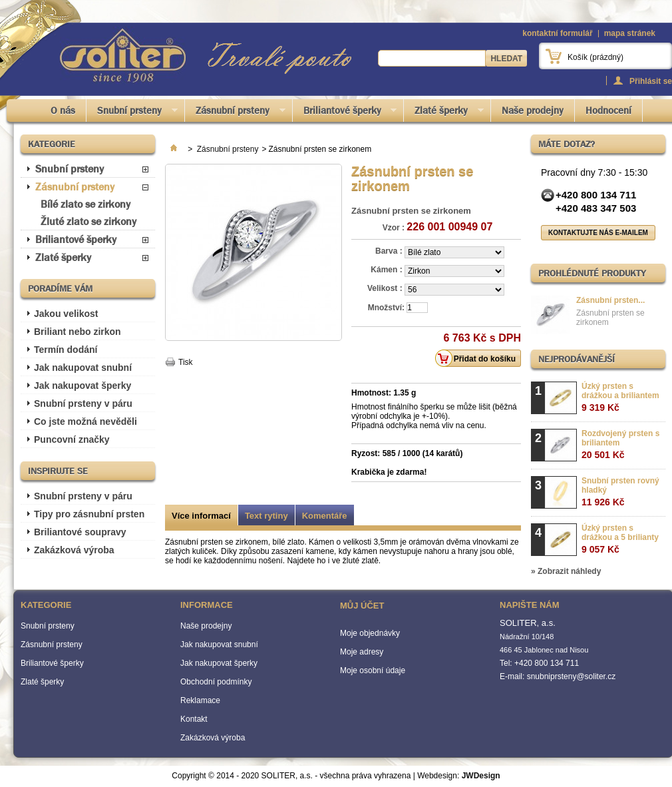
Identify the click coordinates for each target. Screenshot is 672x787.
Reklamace (200, 700)
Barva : (390, 251)
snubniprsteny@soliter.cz (572, 676)
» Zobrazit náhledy (566, 571)
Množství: (386, 308)
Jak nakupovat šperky (83, 386)
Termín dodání (66, 350)
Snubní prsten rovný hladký (620, 492)
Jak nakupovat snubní (83, 368)
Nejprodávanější (577, 359)
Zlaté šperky (444, 113)
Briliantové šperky (345, 113)
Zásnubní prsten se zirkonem (610, 318)
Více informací (201, 516)
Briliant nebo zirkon (78, 332)
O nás (63, 111)
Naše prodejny (533, 111)
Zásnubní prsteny (235, 113)
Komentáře (325, 516)
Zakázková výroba (74, 550)
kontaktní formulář (557, 33)
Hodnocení (608, 111)
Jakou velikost (66, 314)
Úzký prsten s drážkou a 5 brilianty (620, 539)
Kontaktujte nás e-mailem (598, 233)
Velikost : (386, 288)
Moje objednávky (370, 633)
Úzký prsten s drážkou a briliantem (620, 397)
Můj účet (362, 606)
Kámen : (388, 270)
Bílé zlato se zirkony (85, 204)
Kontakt (194, 719)
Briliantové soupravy (80, 532)
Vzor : (394, 228)
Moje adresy (362, 652)
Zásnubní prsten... (610, 300)
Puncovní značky (72, 439)
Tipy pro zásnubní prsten (89, 514)
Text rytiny (266, 516)
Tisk (186, 362)
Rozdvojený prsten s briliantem (620, 444)
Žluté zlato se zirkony (88, 221)
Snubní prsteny (132, 113)
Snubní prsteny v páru (83, 403)
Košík (595, 57)
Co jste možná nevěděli (85, 421)
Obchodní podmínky (216, 682)
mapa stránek (630, 33)
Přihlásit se (651, 81)
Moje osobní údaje (373, 670)
